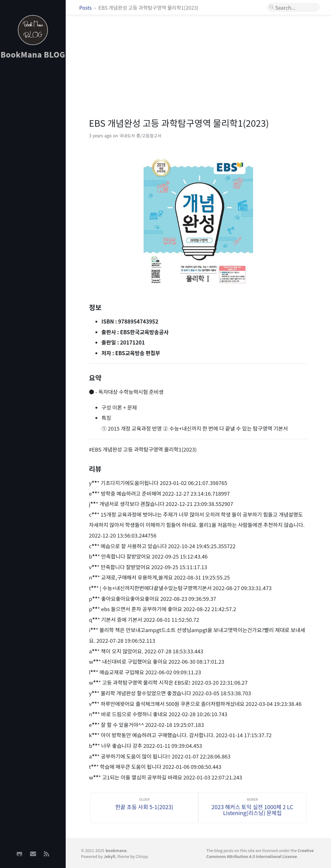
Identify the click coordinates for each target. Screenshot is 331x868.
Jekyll (109, 856)
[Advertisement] (33, 163)
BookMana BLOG (33, 54)
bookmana (116, 850)
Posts (86, 8)
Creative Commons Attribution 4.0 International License (260, 853)
